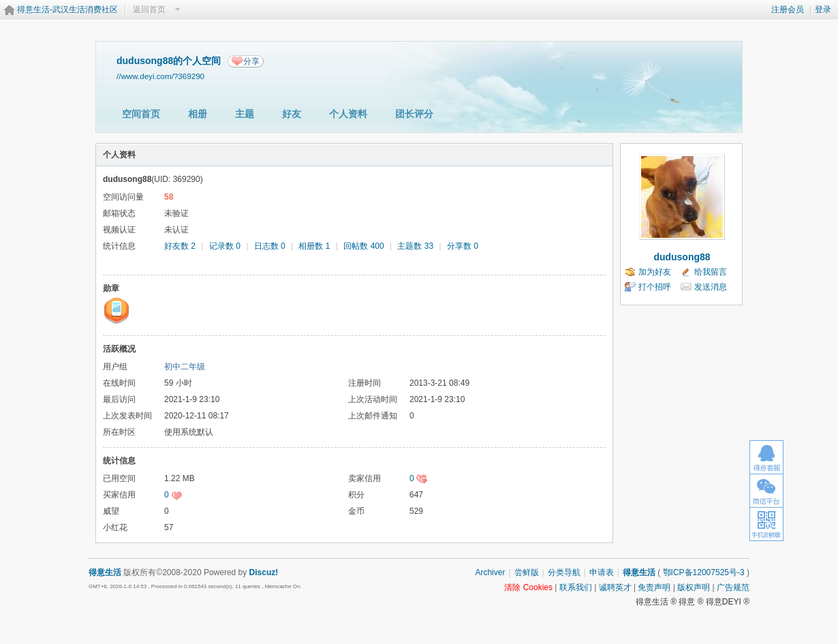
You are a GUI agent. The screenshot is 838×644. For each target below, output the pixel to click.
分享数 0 (463, 246)
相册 (198, 114)
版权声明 (694, 587)
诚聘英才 (615, 587)
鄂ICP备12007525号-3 (704, 572)
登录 (823, 10)
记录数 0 (225, 246)
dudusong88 (682, 257)
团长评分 (414, 114)
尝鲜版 (527, 572)
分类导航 (564, 572)
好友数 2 (180, 246)
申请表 (602, 572)
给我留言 (711, 272)
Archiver (490, 572)
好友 (292, 114)
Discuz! (264, 572)
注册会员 (788, 10)
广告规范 (733, 587)
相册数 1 (314, 246)
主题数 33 (415, 246)
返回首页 (149, 10)
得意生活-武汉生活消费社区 (67, 10)
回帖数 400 (363, 246)
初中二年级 (185, 367)
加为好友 (655, 272)
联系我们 (576, 587)
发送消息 (711, 287)
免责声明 (654, 587)
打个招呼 (655, 287)
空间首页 (141, 114)
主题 (245, 114)
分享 (251, 61)
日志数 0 (270, 246)
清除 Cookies (528, 587)
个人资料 (348, 114)
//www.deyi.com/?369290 (160, 76)
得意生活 (639, 572)
